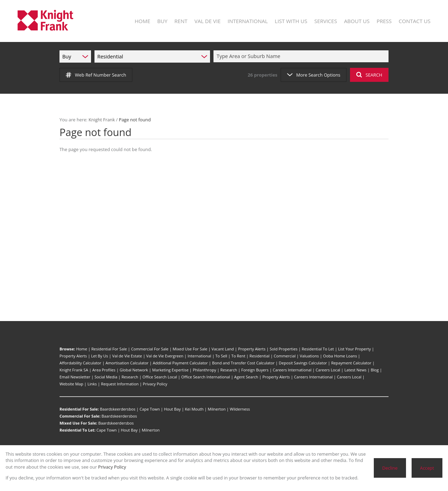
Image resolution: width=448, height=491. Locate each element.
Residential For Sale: (79, 409)
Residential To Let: (78, 430)
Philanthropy (205, 370)
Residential (260, 356)
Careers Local (328, 370)
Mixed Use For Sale (190, 349)
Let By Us (99, 356)
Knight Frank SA (74, 370)
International (199, 356)
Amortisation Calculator (127, 363)
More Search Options (314, 75)
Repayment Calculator (351, 363)
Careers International (292, 370)
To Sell (221, 356)
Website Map (71, 384)
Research (229, 370)
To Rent (238, 356)
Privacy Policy (155, 384)
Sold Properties (283, 349)
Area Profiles (104, 370)
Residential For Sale (109, 349)
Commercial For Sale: (80, 416)
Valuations (310, 356)
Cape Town (150, 409)
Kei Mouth (194, 409)
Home (82, 349)
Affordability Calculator (80, 363)
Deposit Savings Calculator (303, 363)
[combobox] (302, 56)
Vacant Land (223, 349)
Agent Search (246, 377)
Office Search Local (160, 377)
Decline (390, 468)
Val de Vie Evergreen (165, 356)
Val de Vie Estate (127, 356)
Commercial (285, 356)
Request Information (120, 384)
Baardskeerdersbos (117, 409)
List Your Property (355, 349)
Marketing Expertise (170, 370)
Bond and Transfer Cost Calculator (243, 363)
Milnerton (217, 409)
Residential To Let (318, 349)
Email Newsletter (75, 377)
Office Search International (206, 377)
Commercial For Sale (150, 349)
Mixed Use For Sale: (78, 423)
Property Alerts (252, 349)
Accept (427, 468)
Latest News (355, 370)
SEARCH (369, 75)
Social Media (106, 377)
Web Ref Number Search (96, 75)
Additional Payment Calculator (180, 363)
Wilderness (240, 409)
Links (92, 384)
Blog (375, 370)
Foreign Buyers (255, 370)
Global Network (134, 370)
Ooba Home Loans (340, 356)
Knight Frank (102, 120)
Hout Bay (173, 409)
